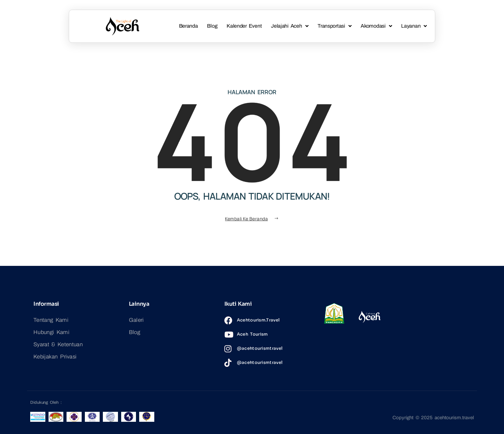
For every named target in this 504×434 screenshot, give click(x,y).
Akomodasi (376, 26)
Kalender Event (244, 26)
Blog (212, 26)
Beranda (189, 26)
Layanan (414, 26)
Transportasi (334, 26)
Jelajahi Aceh (290, 26)
